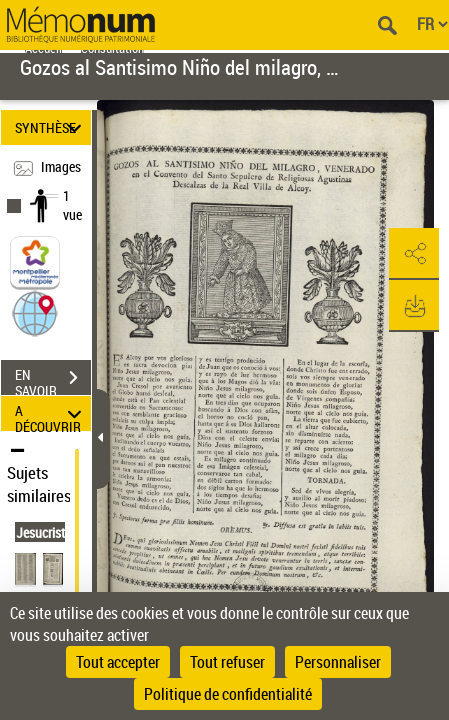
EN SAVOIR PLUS (53, 380)
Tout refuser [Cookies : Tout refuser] (227, 662)
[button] (35, 312)
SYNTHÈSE (51, 127)
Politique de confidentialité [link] (228, 694)
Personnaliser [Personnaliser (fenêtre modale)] (338, 662)
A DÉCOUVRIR (51, 413)
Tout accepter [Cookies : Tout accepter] (118, 662)
